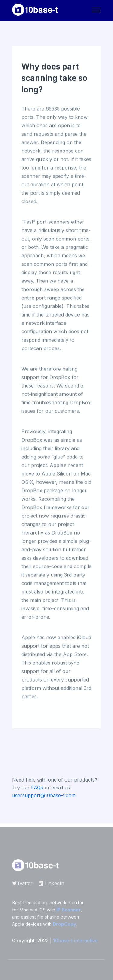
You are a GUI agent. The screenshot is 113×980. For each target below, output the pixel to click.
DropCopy (64, 926)
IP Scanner (69, 911)
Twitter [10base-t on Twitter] (22, 885)
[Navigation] (96, 10)
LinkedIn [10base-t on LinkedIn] (51, 885)
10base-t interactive (75, 942)
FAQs (37, 788)
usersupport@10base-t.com (44, 795)
